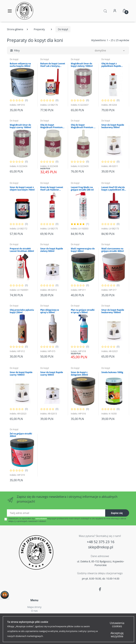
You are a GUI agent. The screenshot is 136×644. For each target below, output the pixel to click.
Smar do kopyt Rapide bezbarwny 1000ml (113, 311)
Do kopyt (14, 59)
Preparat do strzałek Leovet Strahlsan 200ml (22, 250)
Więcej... (106, 633)
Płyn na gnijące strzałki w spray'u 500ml (83, 311)
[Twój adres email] (56, 513)
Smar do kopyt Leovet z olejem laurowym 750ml (22, 189)
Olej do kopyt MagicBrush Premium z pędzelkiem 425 (83, 126)
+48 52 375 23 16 (101, 542)
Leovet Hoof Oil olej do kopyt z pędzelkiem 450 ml (114, 189)
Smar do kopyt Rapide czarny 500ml (52, 374)
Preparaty (39, 29)
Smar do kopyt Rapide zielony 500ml (52, 250)
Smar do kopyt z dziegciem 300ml (79, 374)
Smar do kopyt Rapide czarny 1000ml (21, 374)
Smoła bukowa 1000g (112, 372)
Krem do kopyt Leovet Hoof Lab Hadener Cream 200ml (52, 189)
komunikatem (41, 519)
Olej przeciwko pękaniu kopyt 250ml (22, 311)
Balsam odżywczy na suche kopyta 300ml (20, 65)
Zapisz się (117, 513)
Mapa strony (34, 607)
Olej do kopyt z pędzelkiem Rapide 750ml (111, 65)
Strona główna (15, 29)
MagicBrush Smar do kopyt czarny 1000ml (20, 126)
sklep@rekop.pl (100, 547)
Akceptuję (29, 638)
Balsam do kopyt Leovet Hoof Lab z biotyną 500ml (53, 65)
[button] (105, 11)
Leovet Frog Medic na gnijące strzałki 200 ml (82, 189)
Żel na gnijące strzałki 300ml (21, 435)
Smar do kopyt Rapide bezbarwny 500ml (113, 126)
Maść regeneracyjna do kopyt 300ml (83, 250)
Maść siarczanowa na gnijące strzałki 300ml (113, 250)
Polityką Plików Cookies (100, 620)
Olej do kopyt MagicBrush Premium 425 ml (52, 126)
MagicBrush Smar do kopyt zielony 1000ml (82, 65)
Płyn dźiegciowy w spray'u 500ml (50, 311)
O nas (34, 611)
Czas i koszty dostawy (34, 614)
